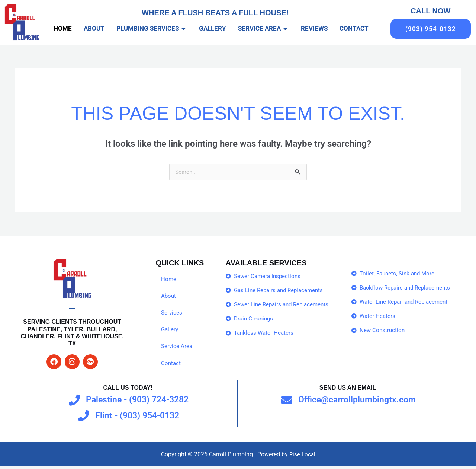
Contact (171, 365)
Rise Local (302, 457)
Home (169, 280)
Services (172, 314)
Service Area (177, 348)
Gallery (170, 331)
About (169, 297)
